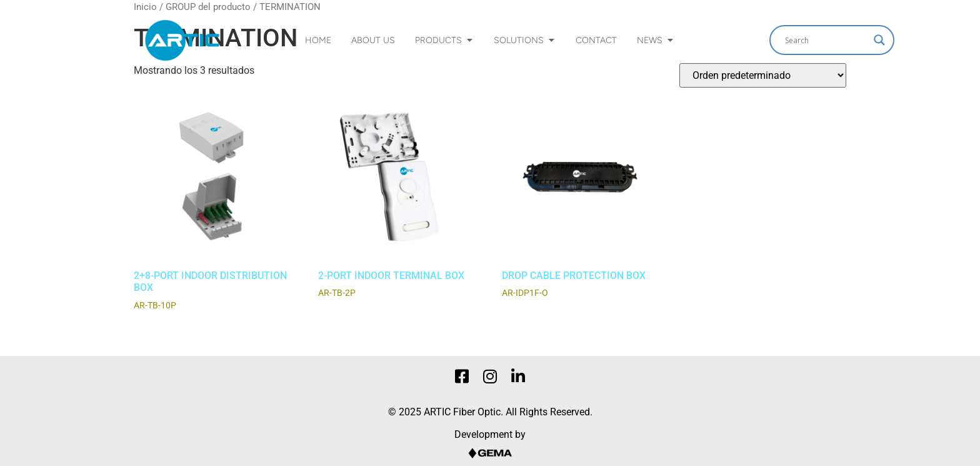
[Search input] (826, 40)
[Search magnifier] (879, 40)
